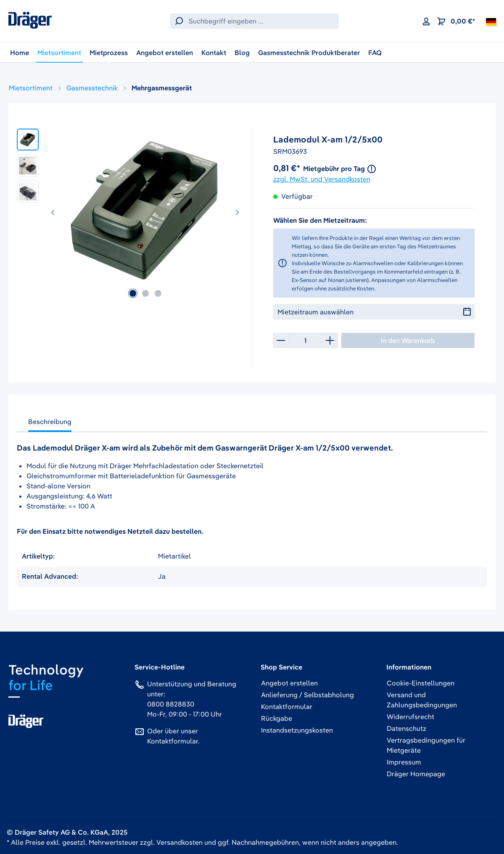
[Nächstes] (237, 211)
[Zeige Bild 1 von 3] (133, 293)
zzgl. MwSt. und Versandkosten (322, 179)
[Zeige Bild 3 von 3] (158, 293)
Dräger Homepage (416, 774)
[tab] (50, 424)
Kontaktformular (173, 741)
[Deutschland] (491, 21)
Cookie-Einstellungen (421, 683)
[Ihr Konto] (426, 21)
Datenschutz (406, 728)
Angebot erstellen (289, 683)
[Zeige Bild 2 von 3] (145, 293)
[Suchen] (178, 21)
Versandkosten (179, 842)
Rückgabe (277, 718)
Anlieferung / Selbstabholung (307, 695)
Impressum (404, 762)
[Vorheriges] (53, 211)
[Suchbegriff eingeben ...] (261, 21)
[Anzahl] (306, 340)
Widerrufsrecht (410, 717)
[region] (130, 211)
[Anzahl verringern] (281, 340)
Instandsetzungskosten (297, 730)
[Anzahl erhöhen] (330, 340)
